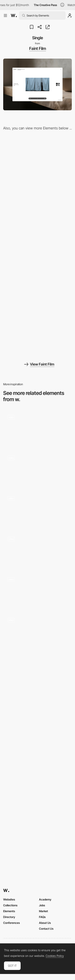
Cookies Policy (55, 956)
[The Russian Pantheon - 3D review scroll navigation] (37, 549)
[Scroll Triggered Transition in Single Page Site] (37, 428)
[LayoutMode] (37, 163)
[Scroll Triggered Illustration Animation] (37, 509)
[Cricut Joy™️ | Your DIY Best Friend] (37, 680)
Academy (45, 899)
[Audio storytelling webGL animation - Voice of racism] (37, 631)
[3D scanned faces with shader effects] (37, 590)
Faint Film (38, 49)
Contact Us (46, 929)
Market (43, 911)
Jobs (42, 905)
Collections (10, 905)
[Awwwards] (14, 15)
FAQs (42, 917)
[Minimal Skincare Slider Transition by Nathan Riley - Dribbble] (37, 738)
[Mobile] (37, 330)
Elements (9, 911)
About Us (45, 923)
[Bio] (37, 219)
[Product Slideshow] (37, 468)
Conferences (11, 923)
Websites (9, 899)
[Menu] (37, 275)
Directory (9, 917)
